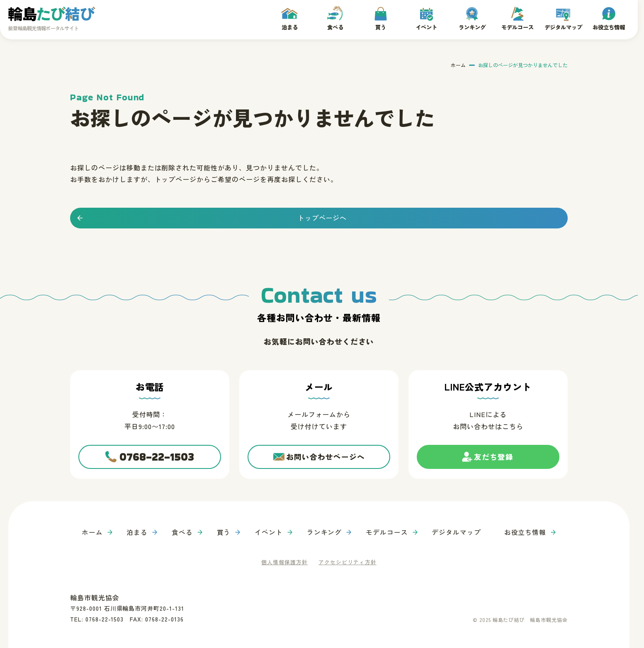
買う (381, 27)
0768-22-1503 (157, 457)
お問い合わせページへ (326, 457)
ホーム (458, 64)
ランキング (472, 27)
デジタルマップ (563, 27)
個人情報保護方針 (284, 561)
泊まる (289, 27)
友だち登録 (494, 460)
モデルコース (518, 27)
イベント (426, 27)
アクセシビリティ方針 (348, 561)
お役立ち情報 (609, 27)
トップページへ (322, 217)
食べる (335, 27)
